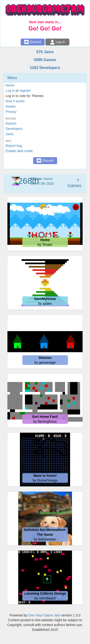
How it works (15, 101)
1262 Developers (45, 68)
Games (11, 123)
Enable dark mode (19, 151)
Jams (9, 134)
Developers (14, 129)
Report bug (14, 146)
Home (10, 85)
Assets (11, 106)
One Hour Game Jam (44, 615)
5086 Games (45, 60)
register (25, 91)
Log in (10, 91)
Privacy (11, 112)
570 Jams (45, 52)
